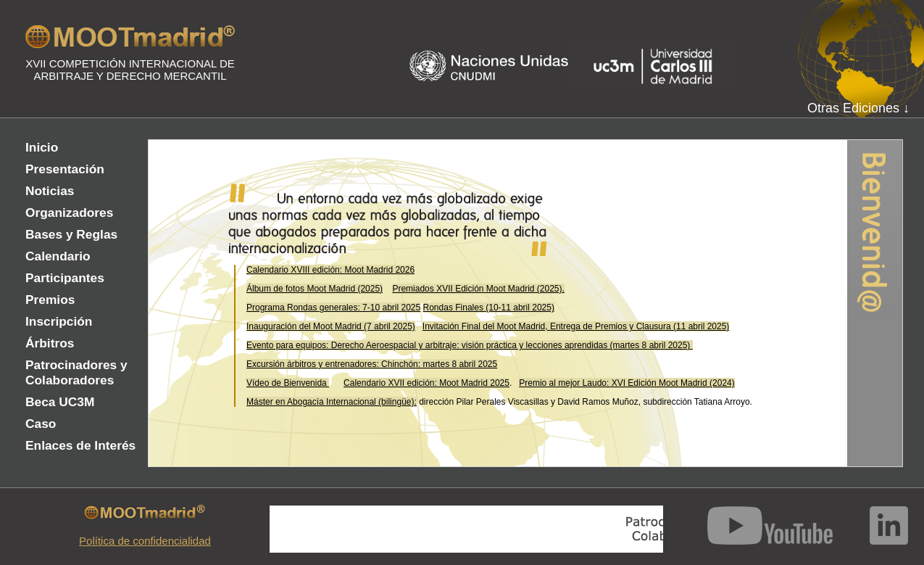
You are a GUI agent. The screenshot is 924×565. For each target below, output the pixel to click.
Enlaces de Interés (80, 445)
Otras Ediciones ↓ (858, 108)
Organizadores (69, 213)
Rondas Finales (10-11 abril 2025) (489, 308)
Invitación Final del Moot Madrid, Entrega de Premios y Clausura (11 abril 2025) (576, 326)
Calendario (58, 256)
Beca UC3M (60, 402)
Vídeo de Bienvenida (288, 383)
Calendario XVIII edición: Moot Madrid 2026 (330, 270)
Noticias (50, 191)
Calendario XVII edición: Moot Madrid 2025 (426, 383)
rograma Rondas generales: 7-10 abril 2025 (336, 308)
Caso (41, 424)
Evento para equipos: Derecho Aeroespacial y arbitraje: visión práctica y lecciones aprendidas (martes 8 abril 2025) (470, 345)
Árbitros (50, 343)
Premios (50, 300)
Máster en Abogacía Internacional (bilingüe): (332, 402)
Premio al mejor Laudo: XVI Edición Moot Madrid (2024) (627, 383)
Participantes (65, 278)
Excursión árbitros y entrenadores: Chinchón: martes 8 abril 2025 (372, 364)
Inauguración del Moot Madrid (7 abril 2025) (331, 326)
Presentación (65, 169)
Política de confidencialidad (145, 541)
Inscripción (59, 321)
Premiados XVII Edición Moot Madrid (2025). (478, 289)
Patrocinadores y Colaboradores (76, 372)
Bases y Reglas (71, 234)
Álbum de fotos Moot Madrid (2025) (315, 289)
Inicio (42, 147)
